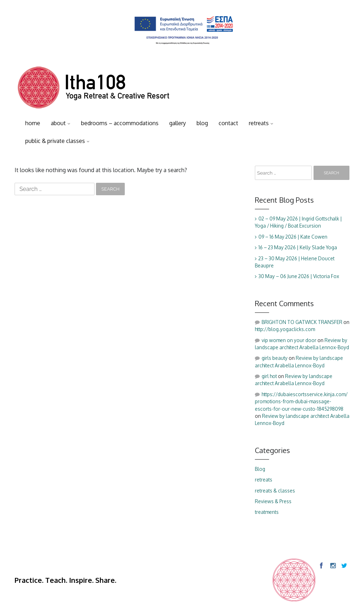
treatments (267, 512)
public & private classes (55, 141)
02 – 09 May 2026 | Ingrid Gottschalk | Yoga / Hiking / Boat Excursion (298, 222)
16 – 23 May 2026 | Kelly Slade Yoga (298, 247)
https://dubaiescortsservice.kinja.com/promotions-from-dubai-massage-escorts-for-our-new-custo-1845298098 (301, 401)
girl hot (269, 376)
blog (202, 123)
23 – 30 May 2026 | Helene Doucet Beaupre (295, 262)
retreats (259, 123)
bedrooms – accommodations (120, 123)
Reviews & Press (273, 501)
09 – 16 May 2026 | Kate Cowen (293, 237)
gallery (178, 123)
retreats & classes (275, 491)
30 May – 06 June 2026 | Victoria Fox (299, 276)
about (58, 123)
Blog (260, 469)
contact (228, 123)
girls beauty (275, 358)
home (33, 123)
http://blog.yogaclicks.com (285, 329)
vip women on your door (289, 340)
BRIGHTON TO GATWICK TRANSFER (302, 322)
